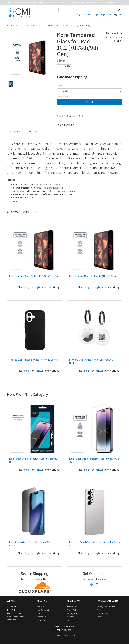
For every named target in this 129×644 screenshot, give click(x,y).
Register (104, 15)
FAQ (69, 620)
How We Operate (43, 610)
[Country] (90, 91)
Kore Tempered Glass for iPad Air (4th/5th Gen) (92, 276)
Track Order (12, 610)
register (110, 37)
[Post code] (90, 97)
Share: (64, 66)
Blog (79, 15)
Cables (56, 2)
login (116, 33)
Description (15, 132)
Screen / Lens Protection (104, 2)
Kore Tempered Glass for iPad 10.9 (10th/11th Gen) (34, 276)
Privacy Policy (72, 610)
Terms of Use (72, 607)
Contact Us (87, 15)
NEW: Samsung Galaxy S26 (33, 2)
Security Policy (72, 613)
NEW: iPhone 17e (14, 2)
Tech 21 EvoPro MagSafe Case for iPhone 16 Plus (33, 360)
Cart (116, 15)
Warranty (71, 617)
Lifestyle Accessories (76, 2)
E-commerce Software (62, 635)
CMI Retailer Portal (44, 620)
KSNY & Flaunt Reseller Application (16, 618)
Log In (96, 15)
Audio (49, 2)
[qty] (90, 86)
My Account (11, 607)
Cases (63, 2)
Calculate (89, 102)
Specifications (32, 132)
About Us (40, 607)
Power (89, 2)
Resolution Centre (14, 613)
